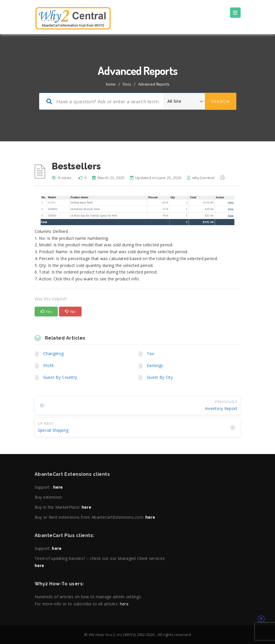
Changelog (54, 353)
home (111, 84)
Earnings (155, 365)
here (58, 487)
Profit (49, 365)
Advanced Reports (154, 84)
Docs (127, 84)
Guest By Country (60, 377)
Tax (150, 353)
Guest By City (160, 377)
